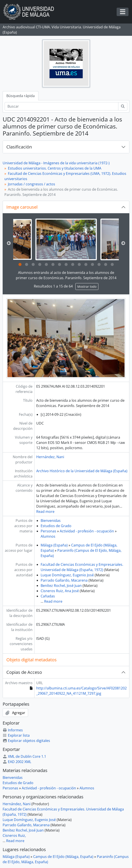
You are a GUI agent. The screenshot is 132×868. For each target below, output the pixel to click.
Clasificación (19, 147)
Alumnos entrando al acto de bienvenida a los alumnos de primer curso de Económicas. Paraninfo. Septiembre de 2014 (66, 275)
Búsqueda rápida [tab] (21, 96)
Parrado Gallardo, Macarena (64, 580)
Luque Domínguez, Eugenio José (67, 575)
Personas (48, 531)
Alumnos (48, 536)
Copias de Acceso (24, 672)
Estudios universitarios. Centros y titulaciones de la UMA (55, 168)
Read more (45, 512)
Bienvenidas (51, 521)
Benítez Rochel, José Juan (61, 586)
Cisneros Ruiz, (14, 835)
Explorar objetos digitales (26, 741)
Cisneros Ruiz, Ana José (60, 591)
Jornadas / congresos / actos (32, 184)
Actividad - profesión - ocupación (87, 531)
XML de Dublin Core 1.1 (24, 756)
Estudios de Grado (56, 526)
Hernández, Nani (50, 457)
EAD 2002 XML (17, 762)
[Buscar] (61, 106)
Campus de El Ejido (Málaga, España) (63, 857)
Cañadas (48, 596)
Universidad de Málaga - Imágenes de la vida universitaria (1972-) (56, 163)
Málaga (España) (54, 545)
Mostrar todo (87, 287)
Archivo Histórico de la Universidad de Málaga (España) (82, 471)
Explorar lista (16, 735)
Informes (13, 730)
